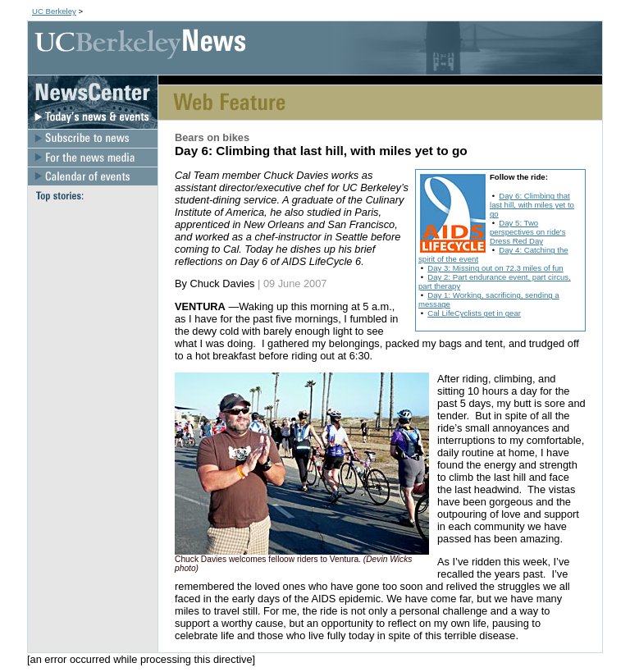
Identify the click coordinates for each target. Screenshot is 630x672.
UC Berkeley (54, 11)
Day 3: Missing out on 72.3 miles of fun (495, 268)
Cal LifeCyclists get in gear (474, 313)
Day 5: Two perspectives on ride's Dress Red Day (528, 232)
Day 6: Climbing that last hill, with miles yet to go (532, 205)
